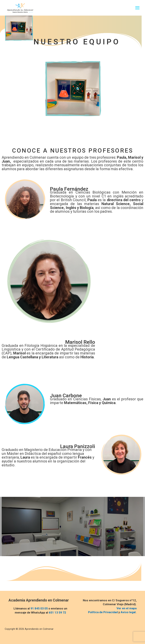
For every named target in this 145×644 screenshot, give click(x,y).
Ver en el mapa (127, 608)
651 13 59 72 (57, 613)
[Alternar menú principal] (137, 8)
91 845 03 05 (39, 608)
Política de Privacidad (103, 612)
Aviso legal (128, 612)
